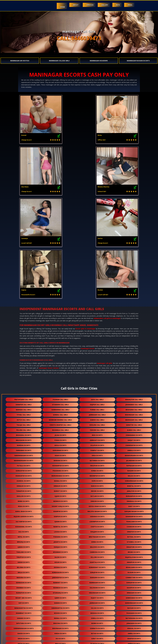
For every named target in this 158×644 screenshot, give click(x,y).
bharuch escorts (97, 566)
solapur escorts (97, 342)
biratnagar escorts (97, 434)
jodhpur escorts (60, 546)
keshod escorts (60, 510)
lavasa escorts (60, 429)
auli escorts (24, 429)
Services (87, 5)
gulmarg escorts (60, 632)
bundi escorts (24, 576)
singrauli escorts (134, 398)
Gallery (103, 5)
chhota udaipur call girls (60, 322)
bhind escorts (24, 398)
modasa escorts (97, 510)
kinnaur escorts (24, 383)
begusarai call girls (134, 307)
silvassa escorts (97, 540)
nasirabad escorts (60, 627)
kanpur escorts (60, 413)
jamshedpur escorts (60, 474)
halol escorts (60, 551)
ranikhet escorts (60, 479)
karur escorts (24, 459)
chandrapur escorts (134, 342)
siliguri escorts (134, 469)
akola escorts (60, 342)
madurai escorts (24, 474)
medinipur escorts (97, 373)
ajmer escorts (60, 495)
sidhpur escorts (24, 622)
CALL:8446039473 (79, 38)
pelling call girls (24, 327)
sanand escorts (24, 515)
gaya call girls (97, 296)
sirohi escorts (24, 535)
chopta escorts (97, 424)
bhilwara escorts (134, 571)
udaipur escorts (134, 535)
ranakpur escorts (24, 612)
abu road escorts (24, 546)
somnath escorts (97, 525)
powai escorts (60, 337)
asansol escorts (24, 378)
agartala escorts (97, 459)
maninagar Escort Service (49, 265)
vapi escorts (24, 500)
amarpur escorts (134, 459)
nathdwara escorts (134, 515)
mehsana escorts (134, 551)
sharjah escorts (60, 444)
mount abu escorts (24, 495)
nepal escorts (24, 434)
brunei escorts (134, 449)
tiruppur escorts (24, 454)
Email (130, 5)
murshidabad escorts (60, 373)
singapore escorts (134, 444)
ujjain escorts (60, 393)
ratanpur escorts (134, 607)
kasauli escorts (24, 566)
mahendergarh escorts (24, 357)
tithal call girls (24, 312)
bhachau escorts (60, 520)
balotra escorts (24, 571)
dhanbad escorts (24, 485)
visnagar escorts (134, 556)
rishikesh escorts (60, 485)
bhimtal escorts (134, 383)
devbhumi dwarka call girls (60, 317)
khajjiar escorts (97, 429)
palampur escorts (60, 591)
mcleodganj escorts (60, 561)
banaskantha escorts (24, 505)
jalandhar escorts (134, 357)
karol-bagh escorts (24, 408)
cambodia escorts (97, 449)
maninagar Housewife (99, 61)
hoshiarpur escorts (60, 362)
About (72, 5)
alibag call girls (134, 327)
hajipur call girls (97, 301)
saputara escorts (24, 520)
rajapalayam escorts (134, 454)
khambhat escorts (24, 510)
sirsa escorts (97, 352)
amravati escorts (97, 337)
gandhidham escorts (24, 586)
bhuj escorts (60, 540)
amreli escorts (134, 530)
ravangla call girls (60, 327)
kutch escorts (97, 581)
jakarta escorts (60, 439)
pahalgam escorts (134, 418)
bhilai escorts (24, 469)
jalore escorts (60, 566)
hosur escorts (60, 459)
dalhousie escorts (24, 591)
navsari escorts (134, 505)
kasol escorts (97, 561)
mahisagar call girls (134, 317)
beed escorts (97, 332)
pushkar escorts (24, 627)
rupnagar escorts (134, 362)
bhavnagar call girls (134, 312)
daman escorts (60, 500)
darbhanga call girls (60, 307)
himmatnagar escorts (97, 586)
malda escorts (134, 373)
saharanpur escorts (134, 413)
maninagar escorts (60, 596)
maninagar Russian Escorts (138, 61)
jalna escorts (60, 332)
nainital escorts (60, 424)
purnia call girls (97, 307)
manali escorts (60, 378)
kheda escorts (60, 530)
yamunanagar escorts (24, 352)
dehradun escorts (24, 479)
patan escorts (134, 546)
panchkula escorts (134, 586)
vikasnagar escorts (97, 490)
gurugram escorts (60, 347)
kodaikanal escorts (24, 424)
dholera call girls (97, 322)
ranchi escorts (97, 383)
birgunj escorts (24, 439)
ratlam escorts (97, 393)
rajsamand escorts (97, 571)
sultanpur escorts (24, 418)
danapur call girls (24, 301)
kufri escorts (97, 378)
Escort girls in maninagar (85, 225)
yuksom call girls (97, 327)
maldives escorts (97, 444)
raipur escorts (24, 617)
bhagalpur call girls (134, 296)
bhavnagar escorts (60, 525)
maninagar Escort (88, 245)
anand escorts (134, 576)
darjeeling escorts (60, 622)
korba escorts (97, 368)
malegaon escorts (24, 337)
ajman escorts (24, 444)
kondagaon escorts (60, 469)
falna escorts (24, 596)
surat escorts (97, 535)
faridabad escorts (24, 347)
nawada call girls (24, 307)
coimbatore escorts (134, 474)
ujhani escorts (60, 418)
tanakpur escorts (24, 388)
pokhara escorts (60, 434)
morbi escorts (97, 520)
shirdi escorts (97, 596)
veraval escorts (134, 525)
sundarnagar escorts (134, 378)
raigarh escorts (134, 368)
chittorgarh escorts (60, 601)
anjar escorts (60, 586)
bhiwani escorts (60, 357)
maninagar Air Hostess (20, 61)
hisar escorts (60, 352)
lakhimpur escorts (97, 418)
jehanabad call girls (134, 301)
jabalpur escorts (134, 388)
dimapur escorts (134, 429)
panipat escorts (97, 347)
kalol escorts (97, 591)
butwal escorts (134, 434)
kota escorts (97, 546)
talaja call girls (24, 322)
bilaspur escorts (97, 612)
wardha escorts (24, 342)
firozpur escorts (97, 362)
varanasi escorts (97, 413)
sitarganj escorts (60, 490)
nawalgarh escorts (97, 576)
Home (58, 7)
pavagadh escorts (134, 510)
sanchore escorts (97, 607)
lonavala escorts (134, 622)
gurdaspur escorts (24, 368)
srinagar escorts (134, 490)
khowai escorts (60, 464)
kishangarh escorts (134, 601)
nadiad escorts (24, 581)
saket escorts (134, 403)
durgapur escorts (134, 479)
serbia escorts (97, 439)
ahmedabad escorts (134, 495)
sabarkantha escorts (60, 505)
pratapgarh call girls (24, 296)
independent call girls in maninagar (107, 215)
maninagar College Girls (59, 61)
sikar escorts (24, 607)
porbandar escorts (97, 551)
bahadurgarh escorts (134, 352)
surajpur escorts (97, 469)
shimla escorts (97, 515)
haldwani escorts (97, 485)
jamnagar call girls (97, 312)
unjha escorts (134, 617)
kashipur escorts (134, 485)
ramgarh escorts (97, 474)
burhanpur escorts (134, 393)
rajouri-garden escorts (24, 413)
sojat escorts (134, 612)
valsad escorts (97, 505)
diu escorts (60, 535)
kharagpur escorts (24, 373)
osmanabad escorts (134, 332)
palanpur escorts (24, 556)
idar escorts (134, 627)
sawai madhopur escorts (60, 617)
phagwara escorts (60, 368)
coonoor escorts (134, 424)
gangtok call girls (134, 322)
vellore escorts (97, 454)
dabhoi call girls (97, 317)
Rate (117, 5)
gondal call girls (60, 312)
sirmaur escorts (60, 383)
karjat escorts (134, 337)
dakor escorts (97, 556)
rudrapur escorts (24, 490)
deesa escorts (24, 540)
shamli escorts (134, 561)
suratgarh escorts (60, 607)
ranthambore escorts (97, 632)
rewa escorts (24, 403)
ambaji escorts (134, 540)
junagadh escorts (134, 520)
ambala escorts (134, 347)
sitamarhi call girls (60, 301)
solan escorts (24, 561)
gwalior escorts (24, 393)
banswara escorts (60, 571)
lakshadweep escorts (97, 627)
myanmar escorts (60, 449)
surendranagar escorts (24, 525)
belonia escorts (24, 464)
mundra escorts (134, 581)
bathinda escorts (97, 357)
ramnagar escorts (97, 479)
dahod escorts (24, 530)
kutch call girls (24, 317)
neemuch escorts (60, 398)
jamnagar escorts (97, 500)
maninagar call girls (105, 260)
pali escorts (60, 556)
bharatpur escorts (60, 612)
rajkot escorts (97, 495)
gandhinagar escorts (134, 500)
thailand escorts (24, 449)
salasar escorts (97, 617)
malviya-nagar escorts (97, 408)
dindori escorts (97, 398)
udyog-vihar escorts (97, 403)
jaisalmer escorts (134, 566)
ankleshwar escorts (60, 581)
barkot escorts (60, 388)
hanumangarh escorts (60, 576)
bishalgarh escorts (134, 464)
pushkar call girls (60, 296)
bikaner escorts (97, 601)
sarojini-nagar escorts (134, 408)
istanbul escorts (134, 439)
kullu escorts (134, 591)
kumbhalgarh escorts (24, 601)
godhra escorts (24, 551)
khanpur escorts (60, 408)
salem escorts (60, 454)
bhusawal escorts (24, 332)
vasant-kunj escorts (60, 403)
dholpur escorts (134, 596)
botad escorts (97, 530)
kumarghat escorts (97, 464)
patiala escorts (24, 362)
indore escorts (97, 388)
